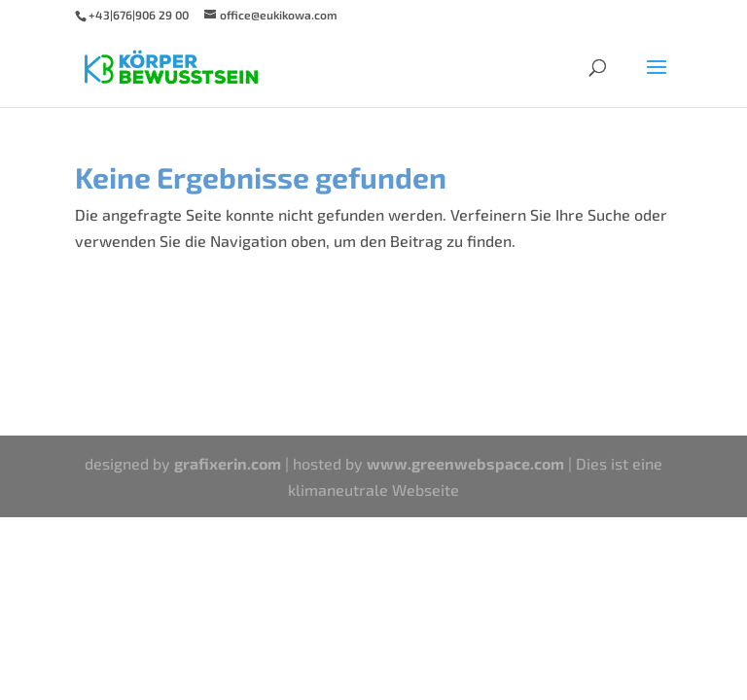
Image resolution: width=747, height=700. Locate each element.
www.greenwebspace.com (465, 463)
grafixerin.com (228, 463)
